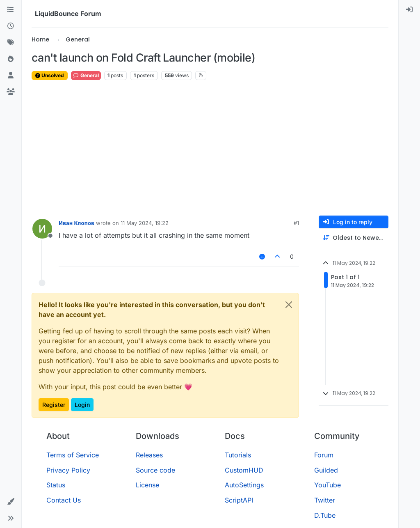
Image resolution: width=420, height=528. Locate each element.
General (86, 75)
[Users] (11, 76)
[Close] (289, 305)
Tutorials (238, 455)
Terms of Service (73, 455)
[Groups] (11, 92)
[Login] (409, 10)
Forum (324, 455)
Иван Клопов (76, 223)
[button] (11, 502)
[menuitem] (409, 10)
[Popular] (11, 59)
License (147, 485)
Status (56, 485)
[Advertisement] (210, 148)
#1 (296, 223)
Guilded (326, 470)
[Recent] (11, 26)
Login (82, 405)
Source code (155, 470)
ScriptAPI (239, 500)
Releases (149, 455)
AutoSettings (244, 485)
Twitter (325, 500)
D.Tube (325, 515)
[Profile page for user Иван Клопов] (42, 229)
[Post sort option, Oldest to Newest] (354, 238)
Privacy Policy (68, 470)
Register (54, 405)
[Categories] (11, 10)
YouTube (328, 485)
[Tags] (11, 43)
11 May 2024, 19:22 (145, 223)
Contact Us (64, 500)
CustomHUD (244, 470)
